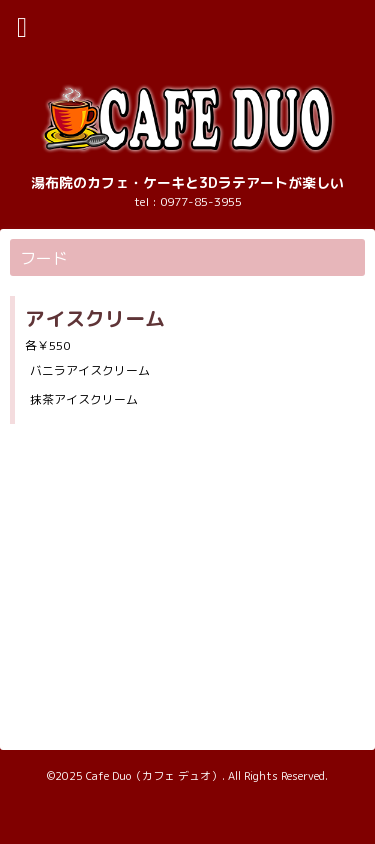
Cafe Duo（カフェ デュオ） (154, 776)
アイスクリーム (95, 318)
